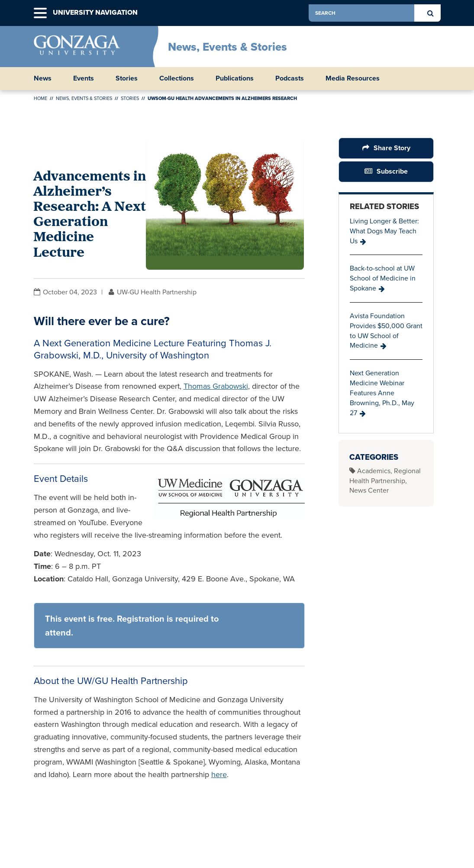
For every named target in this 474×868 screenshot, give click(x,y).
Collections (177, 78)
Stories (127, 78)
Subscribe (392, 171)
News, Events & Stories (227, 47)
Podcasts (290, 78)
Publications (235, 78)
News (43, 78)
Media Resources (353, 78)
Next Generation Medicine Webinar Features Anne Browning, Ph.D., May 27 (382, 393)
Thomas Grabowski (216, 386)
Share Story (392, 148)
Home (40, 98)
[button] (40, 13)
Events (84, 78)
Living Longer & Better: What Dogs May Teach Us (384, 231)
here (219, 774)
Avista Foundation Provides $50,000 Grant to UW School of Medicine (386, 331)
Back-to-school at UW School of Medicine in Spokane (383, 278)
